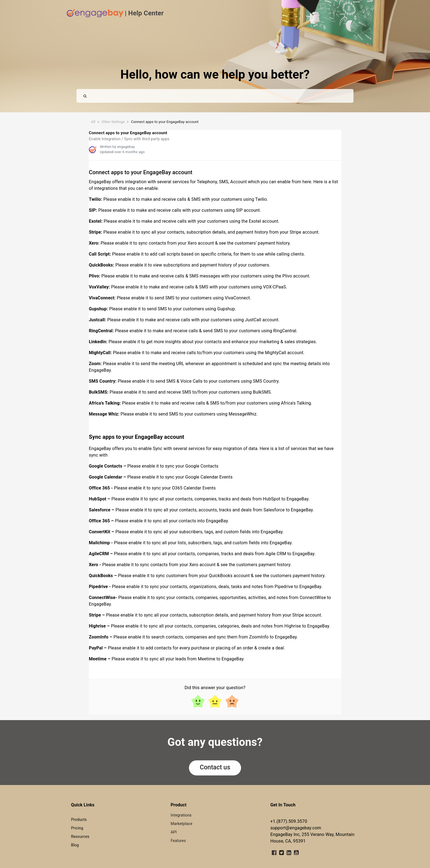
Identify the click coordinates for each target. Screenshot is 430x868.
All (93, 122)
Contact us (215, 767)
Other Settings (113, 122)
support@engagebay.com (296, 828)
